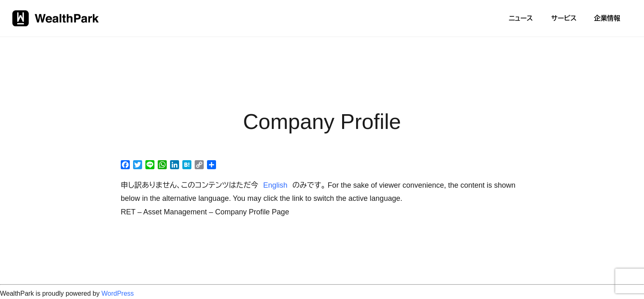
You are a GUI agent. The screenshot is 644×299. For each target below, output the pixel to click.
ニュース (521, 18)
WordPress (118, 293)
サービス (564, 18)
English (275, 185)
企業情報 (607, 18)
